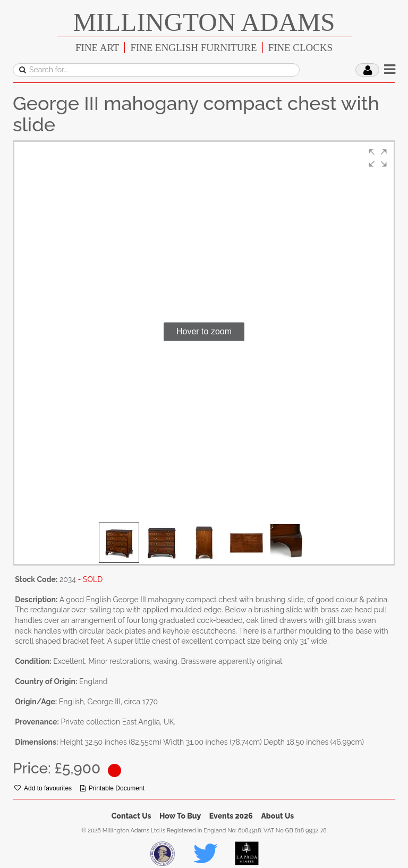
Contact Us (131, 816)
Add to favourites (43, 788)
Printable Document (112, 788)
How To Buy (180, 816)
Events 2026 (231, 816)
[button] (378, 158)
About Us (277, 816)
